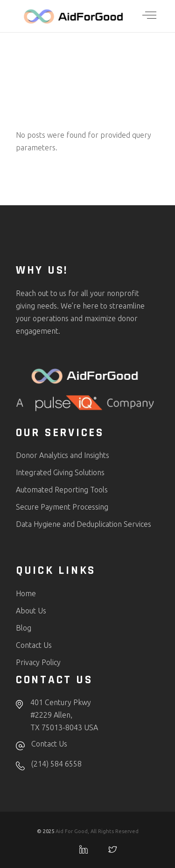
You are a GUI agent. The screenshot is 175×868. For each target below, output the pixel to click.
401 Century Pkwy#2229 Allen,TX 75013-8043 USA (64, 715)
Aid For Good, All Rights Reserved (97, 831)
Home (26, 593)
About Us (31, 611)
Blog (24, 628)
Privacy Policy (38, 662)
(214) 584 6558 (56, 764)
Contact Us (34, 645)
